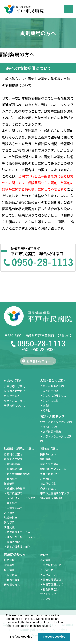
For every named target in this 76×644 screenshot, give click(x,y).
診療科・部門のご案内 (19, 449)
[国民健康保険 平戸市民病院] (23, 9)
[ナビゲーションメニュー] (68, 9)
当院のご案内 (49, 449)
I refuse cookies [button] (21, 637)
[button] (52, 626)
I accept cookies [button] (54, 637)
